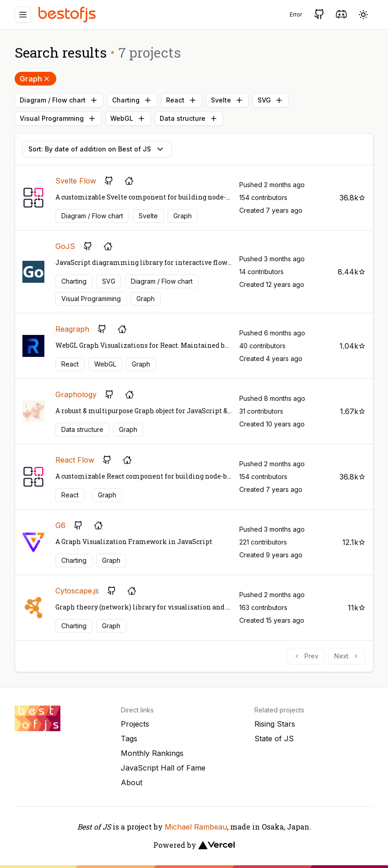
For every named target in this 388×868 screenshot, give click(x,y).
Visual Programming (58, 119)
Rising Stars (275, 724)
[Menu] (23, 15)
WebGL (128, 119)
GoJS (65, 246)
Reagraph (72, 329)
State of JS (274, 739)
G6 (60, 525)
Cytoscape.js (77, 591)
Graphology (76, 394)
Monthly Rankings (152, 753)
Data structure (189, 119)
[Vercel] (216, 845)
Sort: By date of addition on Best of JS (97, 149)
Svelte (227, 100)
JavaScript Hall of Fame (163, 768)
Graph (35, 79)
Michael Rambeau (196, 827)
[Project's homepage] (129, 181)
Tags (129, 739)
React (182, 100)
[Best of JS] (68, 14)
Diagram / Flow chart (59, 100)
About (132, 782)
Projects (135, 724)
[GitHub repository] (109, 181)
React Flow (75, 460)
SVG (271, 100)
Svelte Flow (76, 181)
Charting (132, 100)
